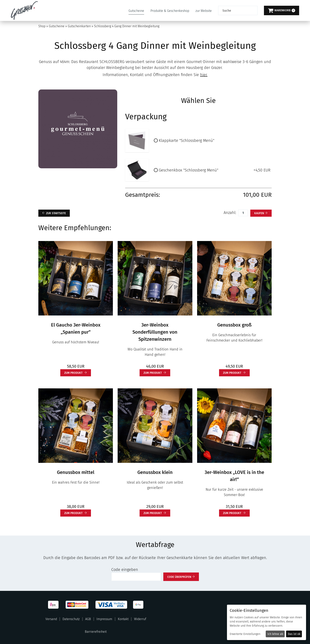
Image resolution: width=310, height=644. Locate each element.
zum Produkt (74, 373)
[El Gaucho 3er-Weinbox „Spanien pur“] (76, 278)
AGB (88, 619)
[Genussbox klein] (155, 425)
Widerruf (140, 619)
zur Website (204, 11)
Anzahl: (231, 213)
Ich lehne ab (275, 634)
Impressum (104, 619)
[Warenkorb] (282, 10)
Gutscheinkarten (79, 26)
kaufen (259, 213)
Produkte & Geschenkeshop (170, 11)
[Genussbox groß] (234, 278)
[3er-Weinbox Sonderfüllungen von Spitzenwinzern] (155, 278)
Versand (51, 619)
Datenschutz (71, 619)
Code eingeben (125, 570)
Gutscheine (136, 11)
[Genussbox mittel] (76, 425)
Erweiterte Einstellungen (245, 634)
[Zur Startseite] (24, 10)
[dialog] (267, 622)
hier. (204, 75)
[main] (155, 301)
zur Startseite (56, 213)
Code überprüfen (179, 577)
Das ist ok (294, 634)
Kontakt (123, 619)
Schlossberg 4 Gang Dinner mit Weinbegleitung (127, 26)
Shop (42, 26)
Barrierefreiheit (96, 632)
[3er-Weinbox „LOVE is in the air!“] (234, 425)
